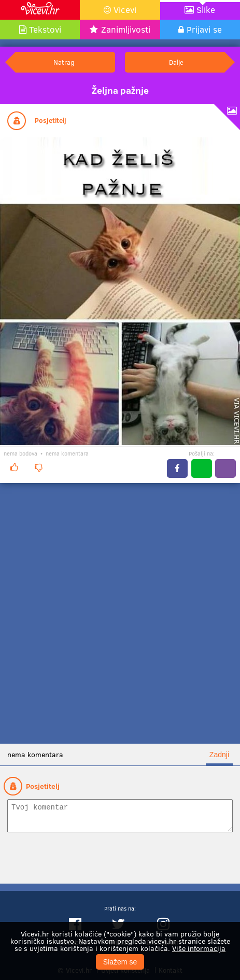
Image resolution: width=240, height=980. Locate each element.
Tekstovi (45, 29)
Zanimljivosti (126, 29)
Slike (206, 10)
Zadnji (219, 755)
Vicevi (125, 10)
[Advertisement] (120, 613)
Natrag (64, 62)
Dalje (176, 62)
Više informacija (199, 948)
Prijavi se (204, 29)
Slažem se (120, 962)
